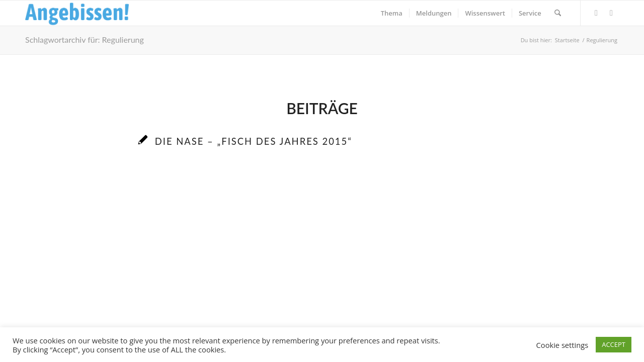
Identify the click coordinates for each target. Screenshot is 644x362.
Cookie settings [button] (562, 345)
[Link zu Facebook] (596, 13)
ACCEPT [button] (614, 344)
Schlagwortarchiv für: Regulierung (85, 39)
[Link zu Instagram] (611, 13)
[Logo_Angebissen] (77, 13)
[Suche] (558, 13)
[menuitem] (392, 13)
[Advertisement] (322, 257)
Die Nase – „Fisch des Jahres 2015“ (254, 141)
